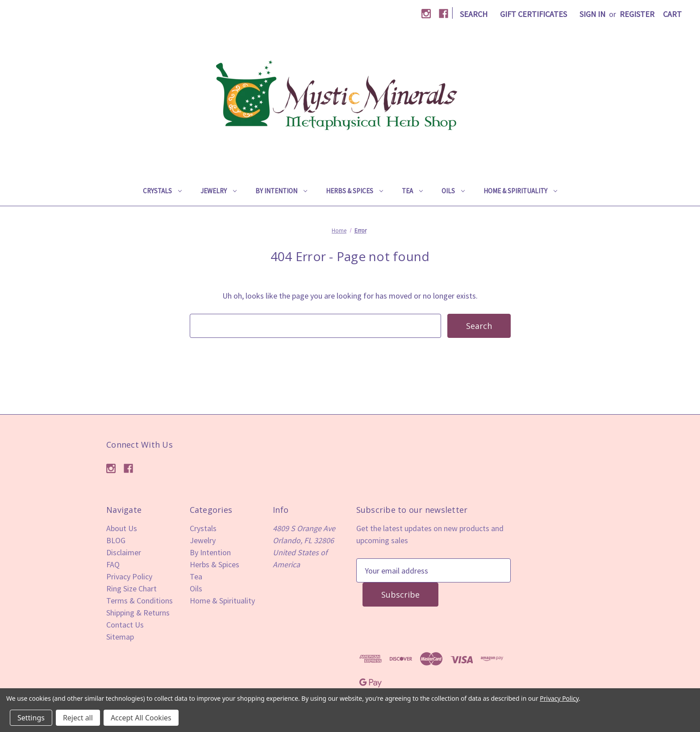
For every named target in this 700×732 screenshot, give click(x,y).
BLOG (116, 540)
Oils (453, 191)
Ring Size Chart (131, 589)
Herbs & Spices (354, 191)
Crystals (162, 191)
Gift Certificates (533, 14)
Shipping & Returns (138, 613)
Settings (31, 718)
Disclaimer (124, 552)
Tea (412, 191)
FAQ (113, 564)
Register (637, 14)
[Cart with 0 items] (672, 14)
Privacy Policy (129, 576)
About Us (122, 528)
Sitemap (120, 637)
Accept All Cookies (141, 718)
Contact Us (125, 625)
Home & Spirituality (520, 191)
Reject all (78, 718)
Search (474, 14)
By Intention (281, 191)
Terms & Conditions (140, 601)
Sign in (592, 14)
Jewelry (219, 191)
